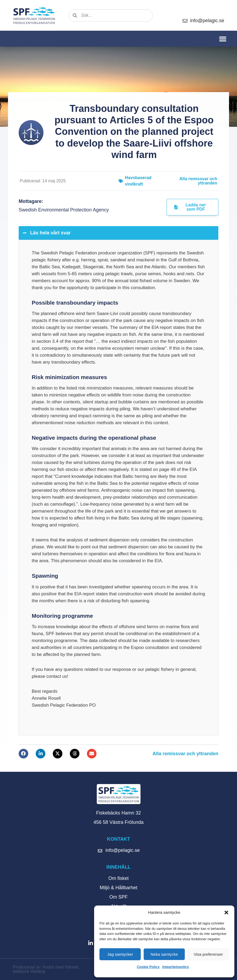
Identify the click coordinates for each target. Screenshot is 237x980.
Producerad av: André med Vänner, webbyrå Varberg (46, 969)
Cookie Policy (148, 967)
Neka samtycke (164, 954)
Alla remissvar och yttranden (198, 181)
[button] (226, 912)
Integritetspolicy (175, 967)
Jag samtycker (120, 954)
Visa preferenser (208, 954)
